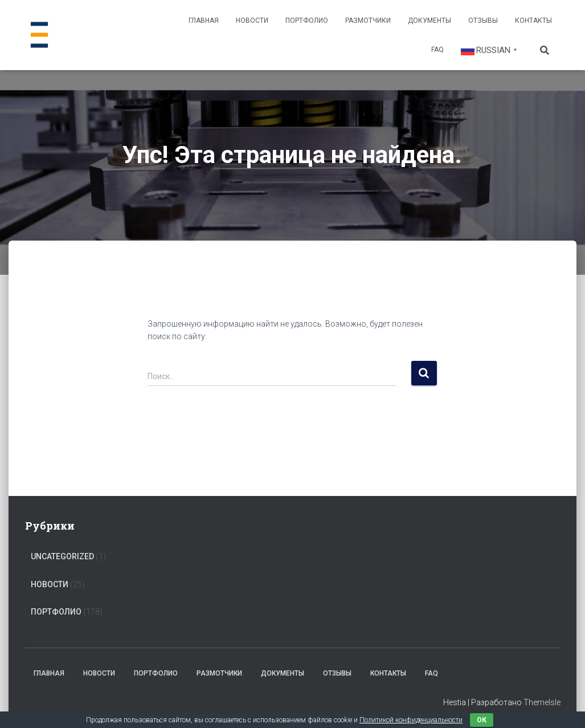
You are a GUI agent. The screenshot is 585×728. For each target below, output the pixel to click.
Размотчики (368, 21)
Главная (204, 21)
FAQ (437, 50)
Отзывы (483, 21)
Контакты (533, 21)
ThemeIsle (542, 702)
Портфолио (307, 21)
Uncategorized (62, 556)
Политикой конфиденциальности (411, 720)
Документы (429, 21)
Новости (252, 21)
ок (482, 720)
